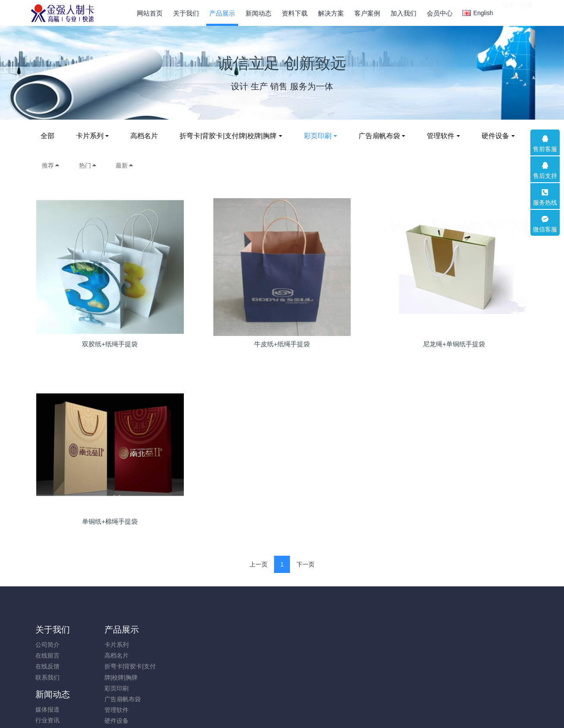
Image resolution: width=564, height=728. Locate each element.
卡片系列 (94, 136)
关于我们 (53, 630)
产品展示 (116, 630)
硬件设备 (500, 136)
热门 (88, 165)
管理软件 (445, 136)
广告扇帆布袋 (384, 136)
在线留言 (47, 655)
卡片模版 (236, 655)
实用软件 (236, 677)
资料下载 (242, 630)
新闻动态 (179, 630)
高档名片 (149, 136)
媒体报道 (173, 645)
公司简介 (47, 645)
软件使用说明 (243, 666)
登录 (508, 13)
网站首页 (150, 13)
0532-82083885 (450, 649)
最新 (125, 165)
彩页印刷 (322, 136)
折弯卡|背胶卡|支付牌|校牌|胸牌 (233, 136)
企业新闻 (173, 666)
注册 (526, 13)
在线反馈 (47, 666)
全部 (52, 136)
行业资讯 (173, 655)
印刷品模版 (239, 645)
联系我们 (47, 677)
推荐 (51, 165)
